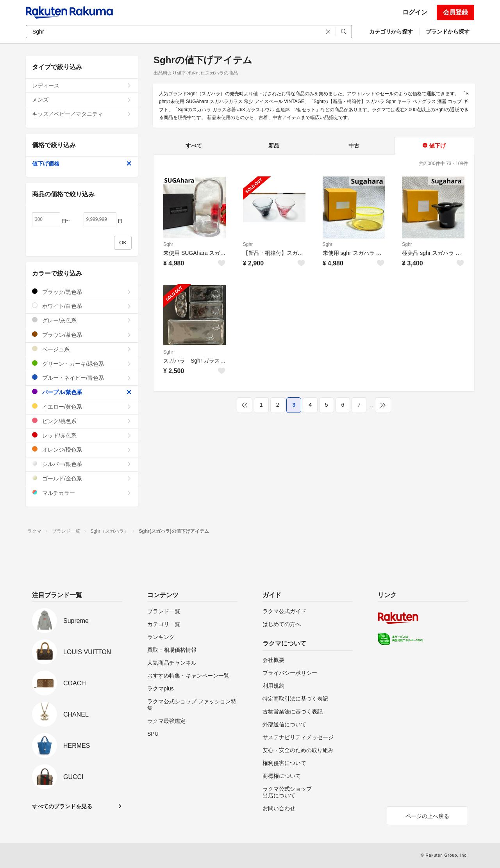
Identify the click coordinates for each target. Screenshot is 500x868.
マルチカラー (82, 493)
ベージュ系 (82, 349)
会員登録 (455, 12)
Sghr (168, 244)
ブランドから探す (448, 32)
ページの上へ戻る (427, 816)
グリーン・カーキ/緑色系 (82, 364)
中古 (354, 146)
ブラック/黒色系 (82, 292)
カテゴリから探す (391, 32)
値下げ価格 (82, 164)
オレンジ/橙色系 (82, 449)
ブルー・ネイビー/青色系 (82, 378)
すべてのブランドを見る (62, 806)
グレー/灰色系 (82, 320)
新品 (274, 146)
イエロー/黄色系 (82, 406)
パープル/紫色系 (82, 392)
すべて (194, 146)
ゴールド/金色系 (82, 478)
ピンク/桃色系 (82, 421)
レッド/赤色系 (82, 435)
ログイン (415, 12)
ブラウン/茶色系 (82, 335)
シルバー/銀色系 (82, 464)
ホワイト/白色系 (82, 306)
